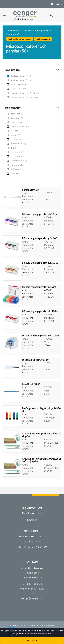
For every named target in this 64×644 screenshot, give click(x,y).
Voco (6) (13, 174)
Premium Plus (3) (17, 161)
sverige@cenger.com (32, 598)
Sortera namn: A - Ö (19, 76)
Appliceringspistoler (43, 39)
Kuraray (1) (14, 139)
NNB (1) (12, 148)
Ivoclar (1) (13, 135)
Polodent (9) (15, 152)
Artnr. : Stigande (17, 84)
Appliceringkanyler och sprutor (20, 39)
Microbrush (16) (16, 144)
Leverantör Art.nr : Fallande (23, 97)
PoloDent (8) (15, 156)
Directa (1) (14, 131)
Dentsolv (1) (15, 122)
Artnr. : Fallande (17, 89)
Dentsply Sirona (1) (18, 127)
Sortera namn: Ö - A (19, 80)
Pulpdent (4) (15, 165)
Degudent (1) (15, 118)
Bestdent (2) (15, 114)
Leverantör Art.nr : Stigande (23, 93)
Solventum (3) (16, 169)
